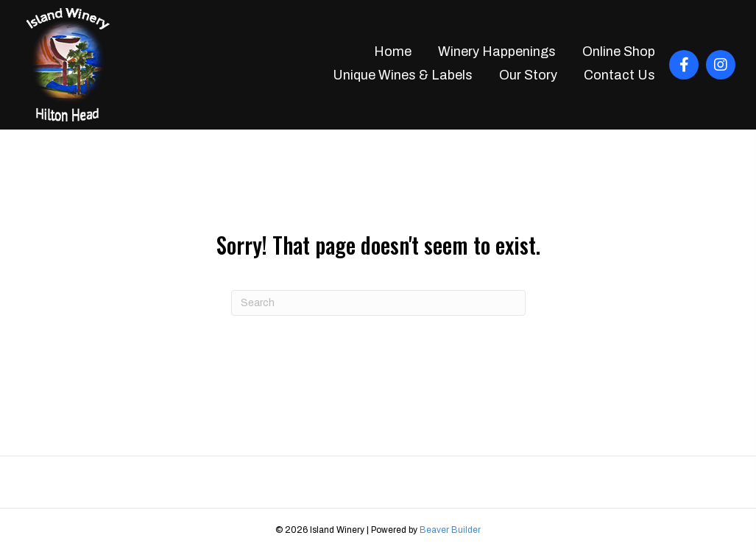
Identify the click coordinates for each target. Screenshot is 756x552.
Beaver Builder (450, 530)
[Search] (378, 303)
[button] (684, 65)
